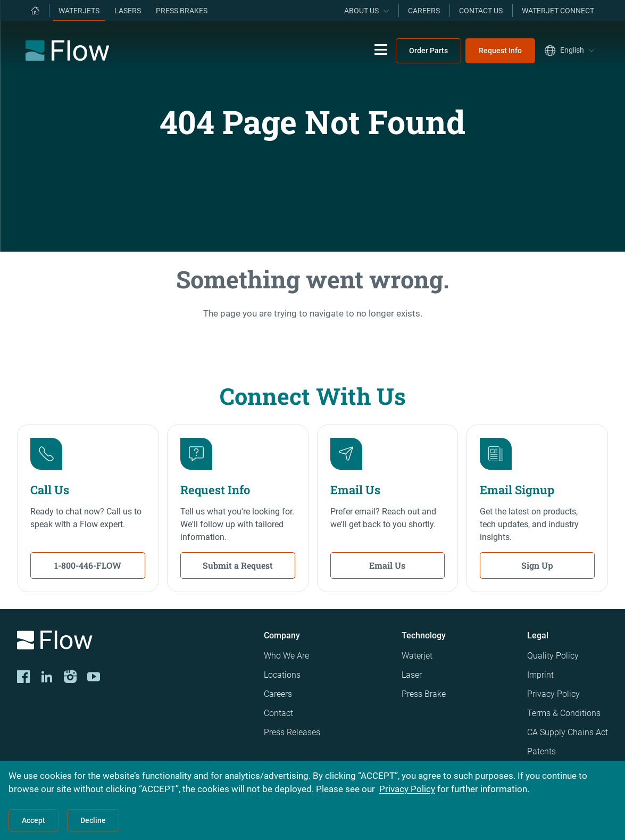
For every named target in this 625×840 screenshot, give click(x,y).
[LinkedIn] (47, 677)
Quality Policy (553, 656)
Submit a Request (238, 565)
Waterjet (417, 656)
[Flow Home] (67, 51)
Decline (93, 820)
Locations (282, 675)
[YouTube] (94, 677)
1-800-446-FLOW (88, 565)
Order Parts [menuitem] (428, 51)
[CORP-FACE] (23, 677)
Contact (278, 713)
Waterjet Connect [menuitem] (558, 11)
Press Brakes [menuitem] (182, 11)
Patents (541, 751)
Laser (412, 675)
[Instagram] (70, 677)
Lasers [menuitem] (128, 11)
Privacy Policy (553, 694)
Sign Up (537, 565)
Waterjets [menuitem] (79, 11)
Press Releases (292, 732)
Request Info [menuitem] (500, 51)
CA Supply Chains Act (568, 732)
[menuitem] (35, 11)
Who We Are (286, 656)
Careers (278, 694)
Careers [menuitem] (424, 11)
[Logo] (132, 642)
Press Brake (424, 694)
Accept (34, 820)
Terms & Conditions (564, 713)
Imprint (540, 675)
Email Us (387, 565)
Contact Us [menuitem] (481, 11)
